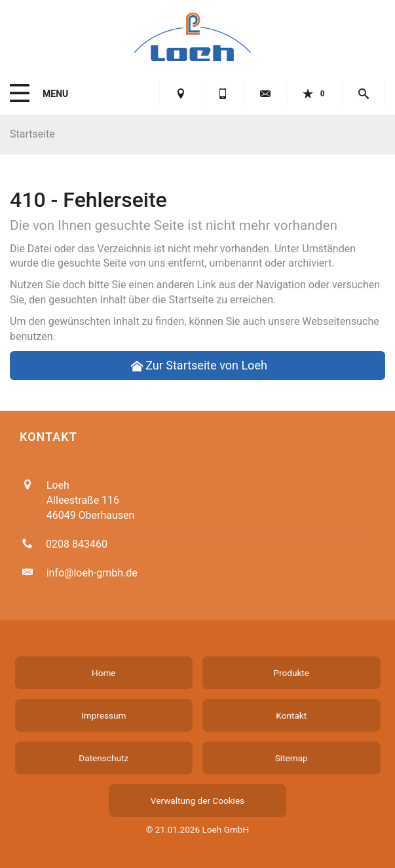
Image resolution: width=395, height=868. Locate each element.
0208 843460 (77, 544)
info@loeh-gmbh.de (92, 573)
